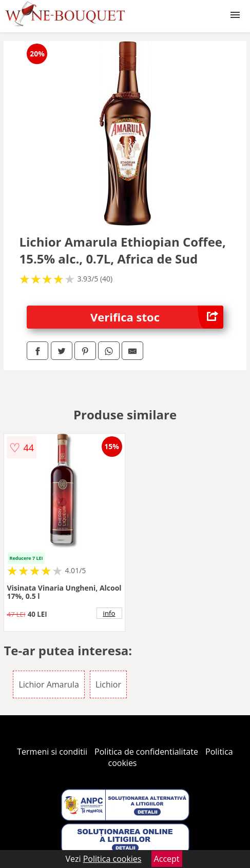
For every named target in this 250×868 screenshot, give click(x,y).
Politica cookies (112, 859)
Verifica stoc (157, 317)
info (109, 613)
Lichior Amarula (49, 684)
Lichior (108, 684)
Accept (167, 859)
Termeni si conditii (52, 752)
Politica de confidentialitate (146, 752)
